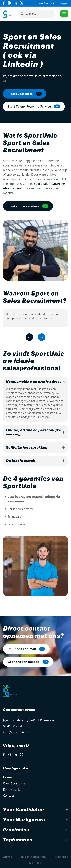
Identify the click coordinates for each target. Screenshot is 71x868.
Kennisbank (11, 789)
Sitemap (7, 857)
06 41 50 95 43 (13, 726)
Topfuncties (18, 840)
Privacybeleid (61, 857)
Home (7, 777)
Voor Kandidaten (23, 810)
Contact (9, 795)
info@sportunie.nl (16, 732)
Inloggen (63, 3)
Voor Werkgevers (24, 820)
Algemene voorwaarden (33, 857)
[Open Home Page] (8, 14)
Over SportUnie (46, 3)
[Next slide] (42, 337)
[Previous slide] (29, 337)
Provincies (16, 830)
